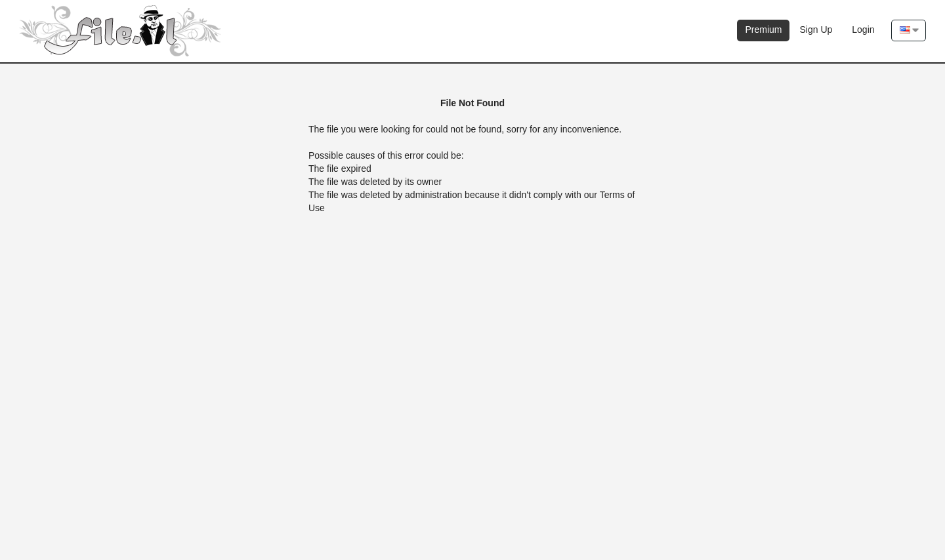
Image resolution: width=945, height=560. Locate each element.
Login (863, 30)
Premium (763, 30)
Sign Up (816, 30)
